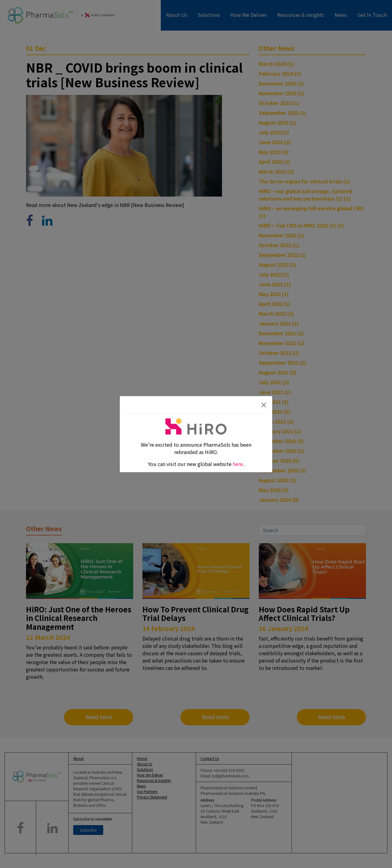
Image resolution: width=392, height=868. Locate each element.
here (238, 464)
